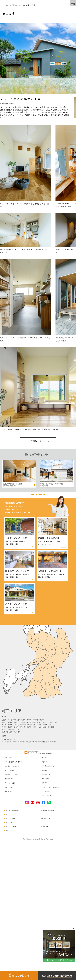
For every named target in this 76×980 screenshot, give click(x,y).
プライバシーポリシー (49, 796)
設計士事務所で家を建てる (13, 762)
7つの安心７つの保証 (11, 774)
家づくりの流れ (10, 770)
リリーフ (8, 831)
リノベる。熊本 (10, 827)
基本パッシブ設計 (10, 783)
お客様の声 (45, 762)
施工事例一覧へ (36, 441)
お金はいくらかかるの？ (13, 766)
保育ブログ (8, 791)
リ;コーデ (8, 823)
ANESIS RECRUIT (48, 811)
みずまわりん (46, 827)
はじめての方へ (10, 758)
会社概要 (44, 770)
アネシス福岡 (9, 819)
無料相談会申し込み (48, 766)
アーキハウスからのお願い (50, 787)
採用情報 (44, 783)
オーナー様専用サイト (12, 811)
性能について (9, 779)
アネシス (8, 815)
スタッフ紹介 (46, 779)
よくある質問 (46, 791)
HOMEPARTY (46, 819)
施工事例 (44, 758)
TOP (7, 5)
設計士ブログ (9, 787)
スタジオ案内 (46, 774)
